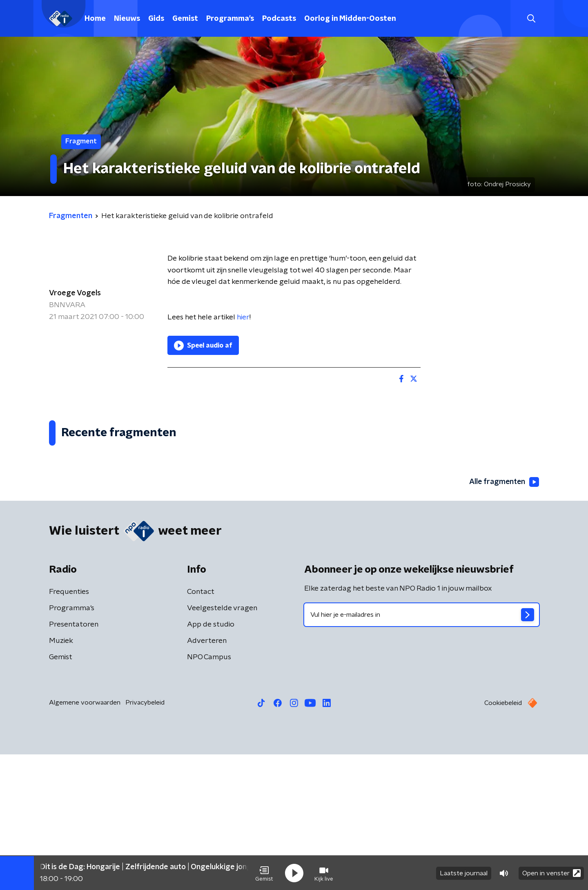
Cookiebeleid (503, 839)
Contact (201, 727)
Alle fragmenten (503, 618)
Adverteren (207, 776)
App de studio (211, 760)
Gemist (185, 19)
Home (95, 19)
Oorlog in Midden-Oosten (350, 19)
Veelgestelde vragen (222, 744)
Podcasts (279, 19)
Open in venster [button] (551, 873)
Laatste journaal (464, 873)
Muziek (61, 776)
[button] (264, 873)
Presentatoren (74, 760)
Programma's (230, 19)
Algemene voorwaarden (85, 838)
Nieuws (127, 19)
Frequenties (69, 727)
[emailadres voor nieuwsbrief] (422, 750)
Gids (156, 19)
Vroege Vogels (75, 293)
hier (243, 317)
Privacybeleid (145, 838)
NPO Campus (209, 793)
